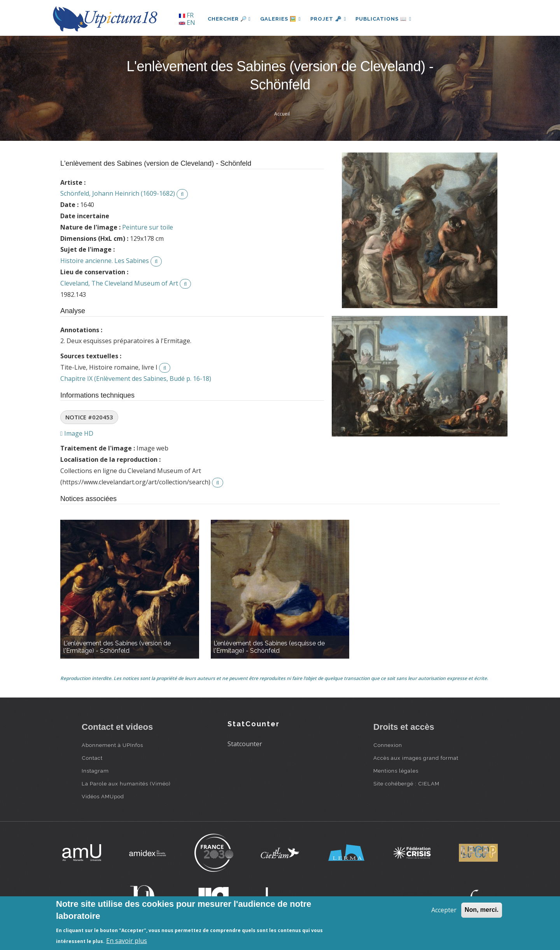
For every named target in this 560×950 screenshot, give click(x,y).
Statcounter (245, 744)
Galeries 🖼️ (281, 19)
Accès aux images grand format (416, 758)
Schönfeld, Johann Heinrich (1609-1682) (118, 193)
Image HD (77, 433)
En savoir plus (127, 941)
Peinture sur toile (148, 227)
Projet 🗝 (328, 19)
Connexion (388, 745)
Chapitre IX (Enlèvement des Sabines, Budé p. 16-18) (136, 379)
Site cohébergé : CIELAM (406, 783)
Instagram (95, 771)
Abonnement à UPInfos (112, 745)
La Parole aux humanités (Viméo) (126, 783)
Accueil (282, 114)
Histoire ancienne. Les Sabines (105, 261)
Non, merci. (482, 910)
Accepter (444, 910)
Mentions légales (396, 771)
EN (187, 23)
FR (186, 15)
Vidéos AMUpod (103, 796)
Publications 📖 (383, 19)
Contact (92, 758)
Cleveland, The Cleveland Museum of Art (119, 283)
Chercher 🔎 (229, 19)
